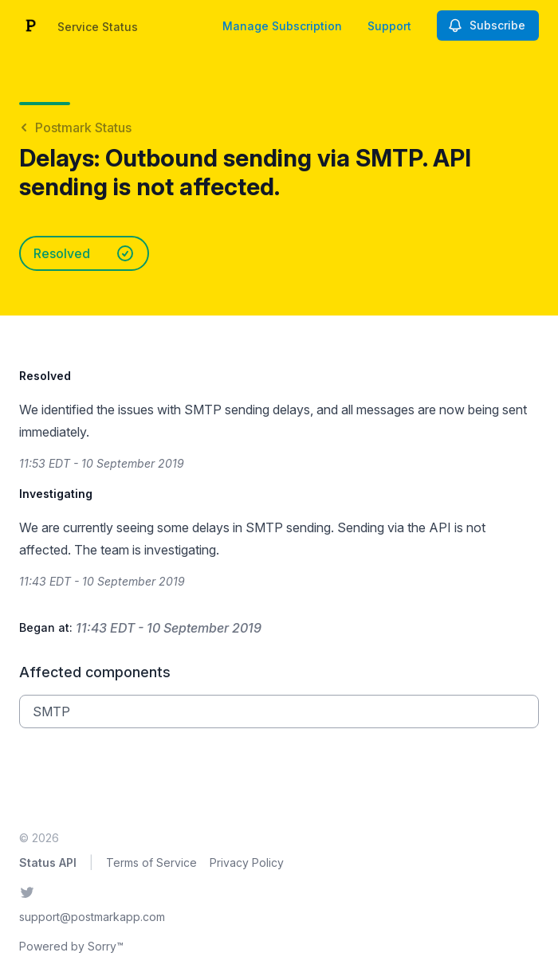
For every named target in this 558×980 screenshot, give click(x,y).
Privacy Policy (247, 862)
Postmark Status (75, 127)
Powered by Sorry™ (71, 946)
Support (389, 26)
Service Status (98, 27)
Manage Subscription (282, 26)
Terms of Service (151, 862)
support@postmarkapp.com (92, 917)
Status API (48, 862)
